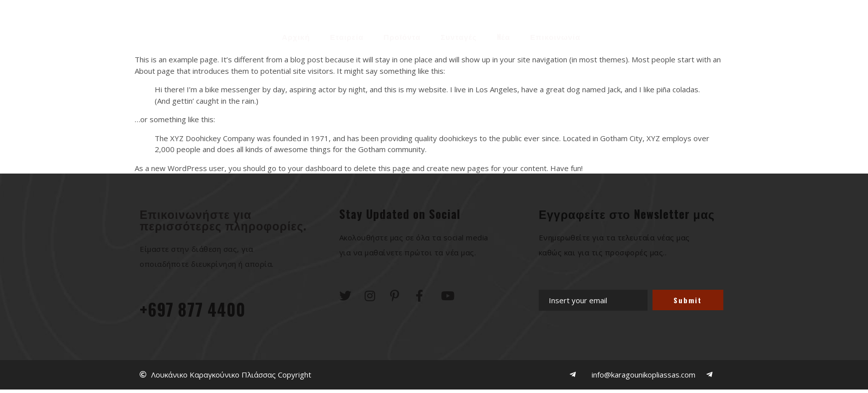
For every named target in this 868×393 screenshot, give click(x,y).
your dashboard (315, 168)
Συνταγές (458, 35)
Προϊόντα (402, 35)
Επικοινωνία (555, 35)
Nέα (504, 35)
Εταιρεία (346, 35)
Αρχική (296, 35)
